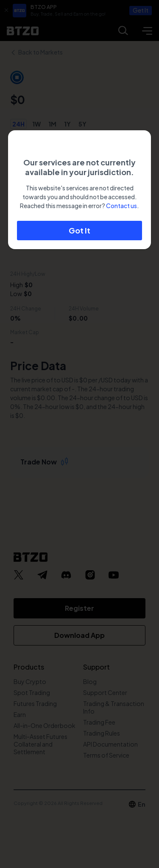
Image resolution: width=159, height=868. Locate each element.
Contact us (121, 206)
